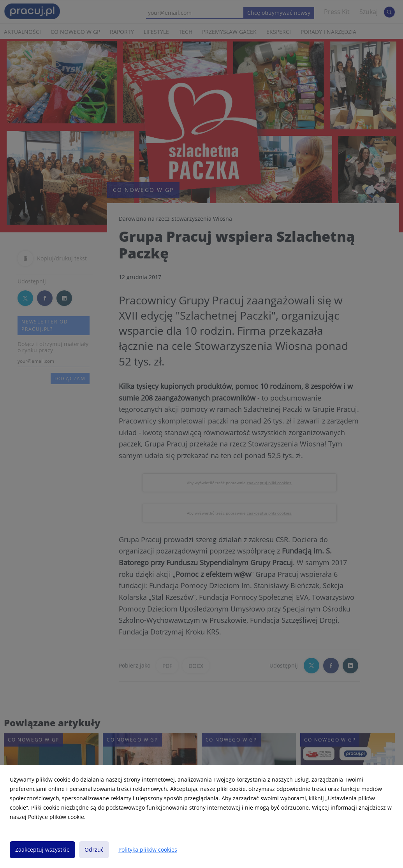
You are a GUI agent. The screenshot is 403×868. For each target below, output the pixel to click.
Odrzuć (94, 850)
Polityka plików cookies (148, 850)
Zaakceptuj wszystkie (42, 850)
